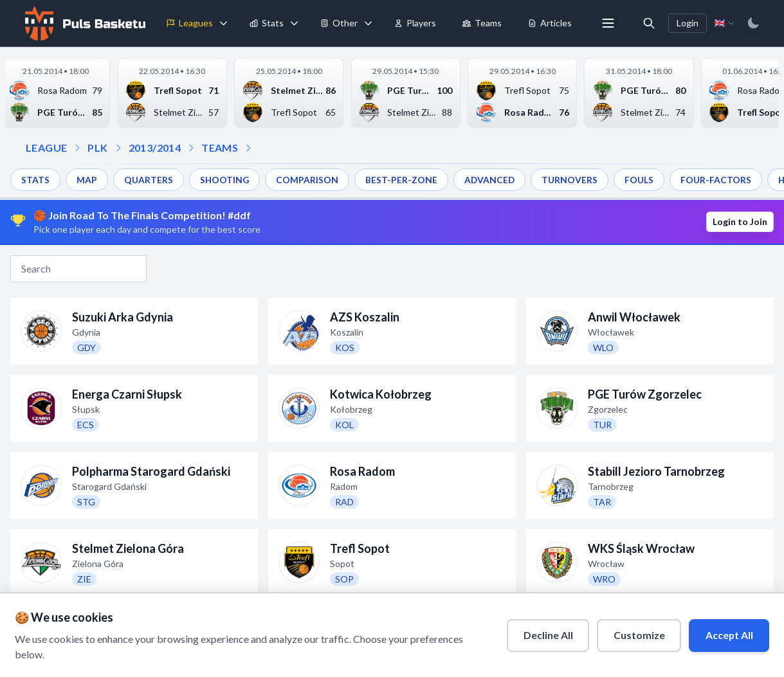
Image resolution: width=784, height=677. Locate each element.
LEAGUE (46, 148)
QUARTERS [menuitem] (149, 180)
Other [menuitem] (339, 23)
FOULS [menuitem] (642, 180)
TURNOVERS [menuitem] (572, 180)
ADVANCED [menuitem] (491, 180)
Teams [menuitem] (482, 23)
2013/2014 (155, 148)
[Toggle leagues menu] (223, 23)
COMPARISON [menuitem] (308, 180)
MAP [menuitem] (87, 180)
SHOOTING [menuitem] (225, 180)
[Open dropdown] (248, 148)
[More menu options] (608, 23)
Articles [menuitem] (550, 23)
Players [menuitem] (415, 23)
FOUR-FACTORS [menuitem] (718, 180)
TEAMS (220, 148)
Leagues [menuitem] (189, 23)
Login (688, 23)
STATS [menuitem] (35, 180)
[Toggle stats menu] (294, 23)
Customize (637, 634)
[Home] (84, 23)
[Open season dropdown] (118, 148)
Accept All (728, 634)
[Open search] (649, 23)
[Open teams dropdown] (191, 148)
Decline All (545, 634)
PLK (97, 148)
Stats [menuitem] (266, 23)
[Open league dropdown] (77, 148)
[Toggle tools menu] (368, 23)
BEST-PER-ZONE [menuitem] (403, 180)
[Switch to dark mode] (753, 23)
